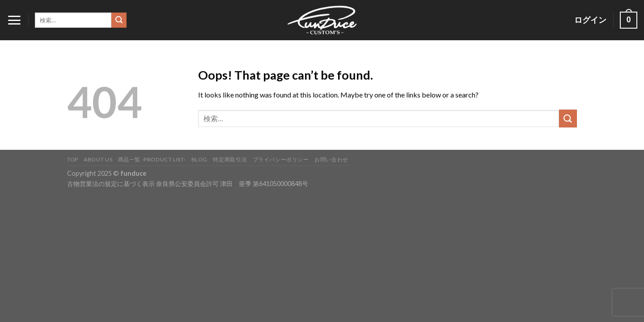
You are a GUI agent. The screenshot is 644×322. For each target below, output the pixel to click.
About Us (98, 159)
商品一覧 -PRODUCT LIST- (152, 159)
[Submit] (119, 20)
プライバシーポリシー (281, 159)
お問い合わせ (331, 159)
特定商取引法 (230, 159)
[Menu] (14, 20)
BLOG (199, 159)
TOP (73, 159)
